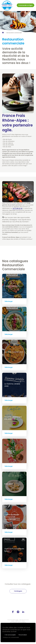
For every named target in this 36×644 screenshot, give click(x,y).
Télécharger (9, 301)
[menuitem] (26, 5)
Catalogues (18, 591)
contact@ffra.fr (23, 622)
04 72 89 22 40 (14, 622)
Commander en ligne (25, 5)
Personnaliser (23, 635)
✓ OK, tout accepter (10, 635)
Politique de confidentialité (11, 637)
